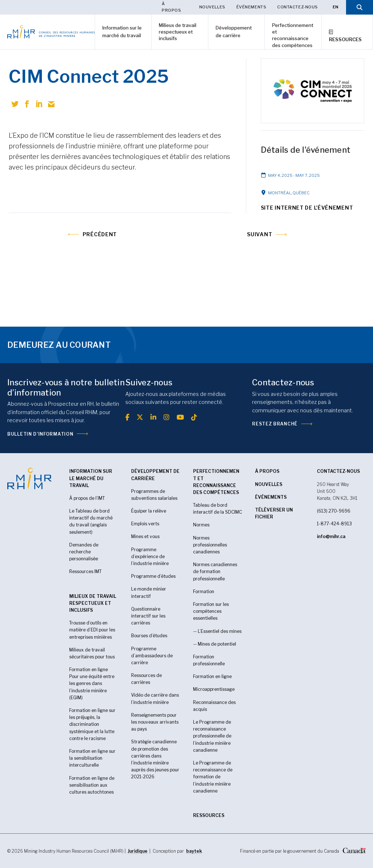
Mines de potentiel (217, 644)
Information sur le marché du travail (122, 32)
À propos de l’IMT (87, 498)
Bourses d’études (149, 636)
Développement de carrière (234, 32)
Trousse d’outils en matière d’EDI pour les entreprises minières (92, 630)
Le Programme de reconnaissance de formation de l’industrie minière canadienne (213, 777)
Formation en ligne (212, 676)
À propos (171, 7)
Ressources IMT (85, 571)
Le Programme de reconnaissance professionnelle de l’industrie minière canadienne (212, 736)
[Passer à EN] (336, 7)
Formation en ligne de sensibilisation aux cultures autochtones (92, 785)
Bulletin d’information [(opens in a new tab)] (40, 434)
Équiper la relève (149, 511)
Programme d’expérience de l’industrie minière (150, 556)
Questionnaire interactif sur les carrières (148, 616)
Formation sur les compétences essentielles (211, 611)
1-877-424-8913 (334, 524)
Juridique (138, 851)
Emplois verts (145, 524)
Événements (252, 7)
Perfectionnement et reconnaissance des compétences (293, 35)
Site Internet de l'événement (307, 208)
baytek (194, 851)
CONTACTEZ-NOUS (338, 471)
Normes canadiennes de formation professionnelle (215, 571)
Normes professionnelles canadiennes (210, 545)
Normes (201, 525)
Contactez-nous (298, 7)
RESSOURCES (209, 815)
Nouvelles (212, 7)
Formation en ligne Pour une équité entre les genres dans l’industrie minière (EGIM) (92, 684)
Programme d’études (153, 576)
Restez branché (275, 424)
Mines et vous (145, 536)
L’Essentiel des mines (220, 631)
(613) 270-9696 (334, 511)
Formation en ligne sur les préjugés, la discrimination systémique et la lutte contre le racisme (92, 724)
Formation (204, 591)
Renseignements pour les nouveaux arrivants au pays (155, 722)
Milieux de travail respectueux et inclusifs (178, 32)
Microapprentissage (214, 689)
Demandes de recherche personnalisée (84, 552)
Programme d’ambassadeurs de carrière (152, 656)
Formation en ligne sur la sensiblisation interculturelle (92, 758)
